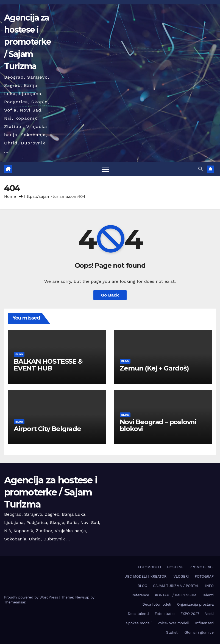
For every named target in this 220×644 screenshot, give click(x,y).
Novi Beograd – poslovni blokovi (158, 425)
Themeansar (15, 602)
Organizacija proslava (195, 604)
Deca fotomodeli (157, 604)
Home (10, 196)
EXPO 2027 (190, 614)
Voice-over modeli (173, 623)
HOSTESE (175, 567)
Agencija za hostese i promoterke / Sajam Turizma (27, 42)
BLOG (19, 354)
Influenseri (204, 623)
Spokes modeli (139, 623)
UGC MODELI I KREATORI (146, 576)
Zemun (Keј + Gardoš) (154, 368)
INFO (209, 586)
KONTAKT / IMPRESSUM (176, 595)
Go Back (110, 295)
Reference (140, 595)
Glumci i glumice (199, 632)
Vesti (209, 614)
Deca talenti (138, 614)
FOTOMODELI (150, 567)
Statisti (172, 632)
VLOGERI (181, 576)
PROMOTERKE (202, 567)
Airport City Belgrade (47, 429)
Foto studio (165, 614)
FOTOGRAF (204, 576)
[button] (200, 169)
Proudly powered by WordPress (32, 597)
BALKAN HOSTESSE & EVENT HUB (48, 365)
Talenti (208, 595)
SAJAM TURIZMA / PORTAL (176, 586)
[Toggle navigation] (105, 169)
